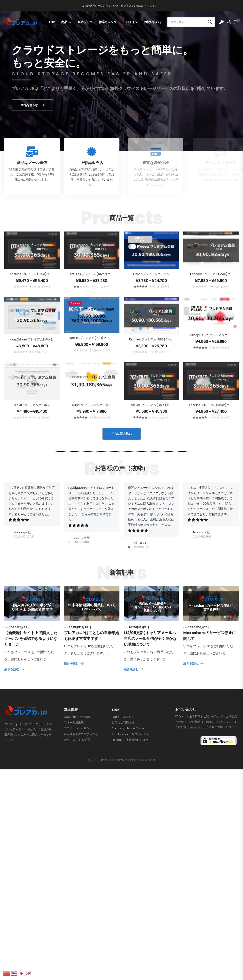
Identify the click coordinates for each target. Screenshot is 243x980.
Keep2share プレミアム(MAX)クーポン (37, 349)
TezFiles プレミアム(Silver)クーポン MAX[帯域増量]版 (107, 284)
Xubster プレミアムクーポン (92, 415)
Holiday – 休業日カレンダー (130, 761)
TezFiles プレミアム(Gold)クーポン (154, 415)
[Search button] (210, 22)
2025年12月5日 (139, 658)
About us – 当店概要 (77, 738)
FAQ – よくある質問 (77, 761)
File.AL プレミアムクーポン (32, 415)
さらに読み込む (122, 444)
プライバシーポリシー (78, 749)
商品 (64, 22)
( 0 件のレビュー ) (40, 296)
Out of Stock (140, 249)
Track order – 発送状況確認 (130, 755)
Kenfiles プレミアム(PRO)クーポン (153, 349)
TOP (52, 22)
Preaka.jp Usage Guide (128, 749)
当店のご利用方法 (123, 744)
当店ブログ (85, 22)
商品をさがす (37, 105)
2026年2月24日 (20, 637)
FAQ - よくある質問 (188, 737)
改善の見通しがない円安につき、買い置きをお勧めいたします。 (120, 6)
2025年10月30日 (199, 658)
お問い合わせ (153, 22)
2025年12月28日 (80, 658)
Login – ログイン (123, 738)
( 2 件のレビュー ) (160, 427)
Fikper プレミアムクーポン (151, 284)
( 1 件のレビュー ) (100, 296)
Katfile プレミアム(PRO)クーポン (92, 348)
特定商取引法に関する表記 (81, 755)
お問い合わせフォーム (195, 748)
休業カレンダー (109, 22)
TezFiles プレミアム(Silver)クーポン (213, 415)
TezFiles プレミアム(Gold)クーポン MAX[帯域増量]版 (46, 284)
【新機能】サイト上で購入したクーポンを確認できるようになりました (31, 648)
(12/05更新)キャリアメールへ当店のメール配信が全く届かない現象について (150, 669)
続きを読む (12, 679)
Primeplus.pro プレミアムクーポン (212, 345)
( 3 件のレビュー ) (100, 427)
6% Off (75, 313)
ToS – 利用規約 (74, 744)
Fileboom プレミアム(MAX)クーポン (214, 284)
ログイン (132, 22)
